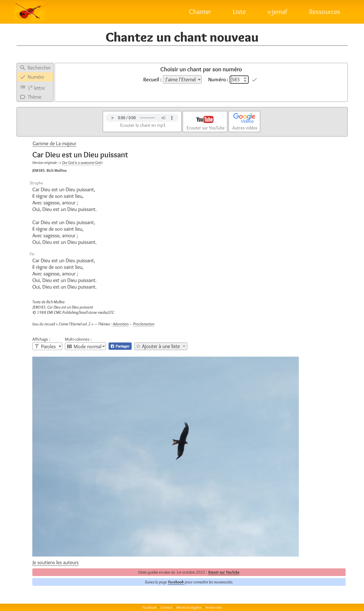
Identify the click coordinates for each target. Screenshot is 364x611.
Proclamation (144, 324)
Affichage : (41, 339)
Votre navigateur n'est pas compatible (142, 118)
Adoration (121, 324)
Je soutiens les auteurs (56, 562)
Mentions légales (189, 607)
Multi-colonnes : (78, 339)
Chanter (200, 12)
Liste (239, 12)
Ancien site (214, 607)
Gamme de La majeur (54, 143)
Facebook (176, 582)
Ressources (325, 12)
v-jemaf (277, 12)
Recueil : (152, 79)
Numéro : (218, 79)
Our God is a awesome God (81, 163)
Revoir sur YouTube (224, 572)
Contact (166, 607)
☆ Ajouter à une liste (158, 346)
